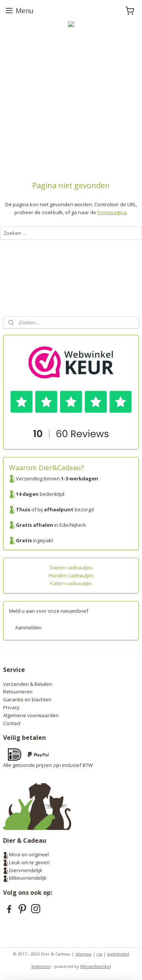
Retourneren (18, 692)
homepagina (112, 212)
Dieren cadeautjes (71, 567)
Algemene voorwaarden (31, 715)
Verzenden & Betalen (28, 684)
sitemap (83, 954)
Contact (12, 723)
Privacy (11, 707)
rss (99, 954)
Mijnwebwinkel (96, 966)
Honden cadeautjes (71, 575)
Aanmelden (28, 627)
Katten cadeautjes (71, 583)
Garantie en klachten (27, 699)
